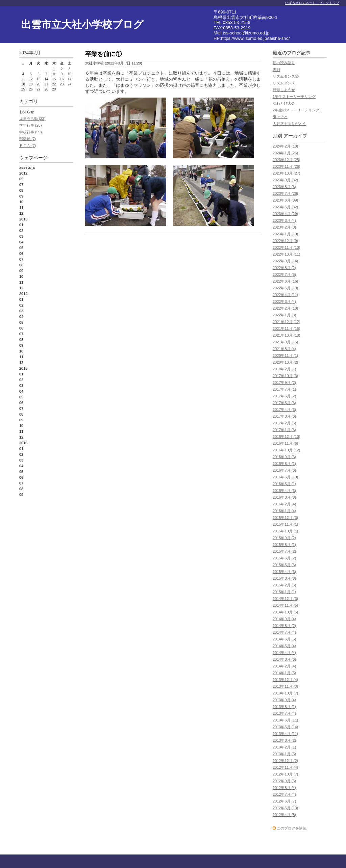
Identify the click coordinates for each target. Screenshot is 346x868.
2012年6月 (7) (284, 801)
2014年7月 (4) (284, 632)
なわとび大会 (284, 103)
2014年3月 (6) (284, 659)
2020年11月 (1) (285, 356)
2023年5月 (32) (285, 207)
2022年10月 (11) (286, 254)
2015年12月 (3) (285, 518)
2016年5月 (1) (284, 484)
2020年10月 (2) (285, 362)
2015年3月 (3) (284, 578)
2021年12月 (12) (286, 322)
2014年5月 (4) (284, 646)
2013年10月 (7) (285, 693)
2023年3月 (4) (284, 220)
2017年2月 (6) (284, 423)
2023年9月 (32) (285, 180)
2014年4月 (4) (284, 653)
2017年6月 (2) (284, 396)
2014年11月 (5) (285, 605)
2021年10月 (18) (286, 335)
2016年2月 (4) (284, 504)
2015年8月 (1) (284, 545)
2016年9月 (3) (284, 457)
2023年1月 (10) (285, 234)
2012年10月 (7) (285, 774)
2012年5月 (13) (285, 808)
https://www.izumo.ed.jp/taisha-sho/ (255, 38)
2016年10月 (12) (286, 450)
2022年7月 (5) (284, 274)
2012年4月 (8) (284, 815)
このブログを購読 (292, 828)
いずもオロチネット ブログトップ (312, 3)
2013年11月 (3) (285, 686)
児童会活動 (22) (32, 119)
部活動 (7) (28, 139)
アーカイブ (295, 136)
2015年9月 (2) (284, 538)
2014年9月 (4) (284, 619)
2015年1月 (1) (284, 592)
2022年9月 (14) (285, 261)
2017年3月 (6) (284, 416)
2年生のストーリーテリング (296, 110)
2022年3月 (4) (284, 301)
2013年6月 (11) (285, 720)
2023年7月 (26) (285, 193)
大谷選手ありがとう (289, 124)
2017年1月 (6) (284, 430)
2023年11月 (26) (286, 166)
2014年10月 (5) (285, 612)
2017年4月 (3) (284, 410)
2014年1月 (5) (284, 673)
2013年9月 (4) (284, 700)
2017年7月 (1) (284, 389)
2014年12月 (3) (285, 599)
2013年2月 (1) (284, 747)
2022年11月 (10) (286, 247)
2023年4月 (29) (285, 214)
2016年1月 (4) (284, 511)
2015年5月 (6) (284, 565)
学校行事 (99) (31, 132)
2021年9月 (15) (285, 342)
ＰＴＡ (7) (28, 146)
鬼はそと (280, 117)
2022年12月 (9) (285, 241)
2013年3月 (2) (284, 740)
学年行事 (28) (31, 125)
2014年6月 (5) (284, 639)
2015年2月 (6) (284, 585)
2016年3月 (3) (284, 497)
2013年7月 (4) (284, 713)
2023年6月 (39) (285, 200)
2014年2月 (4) (284, 666)
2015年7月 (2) (284, 551)
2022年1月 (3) (284, 315)
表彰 (276, 70)
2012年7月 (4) (284, 794)
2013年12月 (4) (285, 680)
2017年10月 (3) (285, 376)
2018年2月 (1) (284, 369)
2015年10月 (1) (285, 531)
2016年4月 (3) (284, 491)
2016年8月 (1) (284, 464)
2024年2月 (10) (285, 146)
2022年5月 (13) (285, 288)
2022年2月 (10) (285, 308)
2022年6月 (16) (285, 281)
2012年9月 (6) (284, 781)
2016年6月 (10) (285, 477)
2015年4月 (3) (284, 572)
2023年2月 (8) (284, 227)
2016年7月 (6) (284, 470)
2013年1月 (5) (284, 754)
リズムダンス (284, 83)
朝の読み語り (284, 63)
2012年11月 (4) (285, 767)
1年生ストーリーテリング (294, 97)
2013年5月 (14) (285, 727)
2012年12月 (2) (285, 761)
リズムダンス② (286, 76)
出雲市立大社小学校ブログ (82, 24)
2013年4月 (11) (285, 734)
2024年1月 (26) (285, 153)
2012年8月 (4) (284, 788)
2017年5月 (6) (284, 403)
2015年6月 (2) (284, 558)
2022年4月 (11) (285, 295)
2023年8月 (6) (284, 187)
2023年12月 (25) (286, 160)
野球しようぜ (284, 90)
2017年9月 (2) (284, 383)
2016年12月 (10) (286, 437)
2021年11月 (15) (286, 328)
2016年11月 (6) (285, 443)
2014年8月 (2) (284, 626)
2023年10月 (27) (286, 173)
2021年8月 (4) (284, 349)
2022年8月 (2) (284, 268)
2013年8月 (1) (284, 707)
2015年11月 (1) (285, 524)
